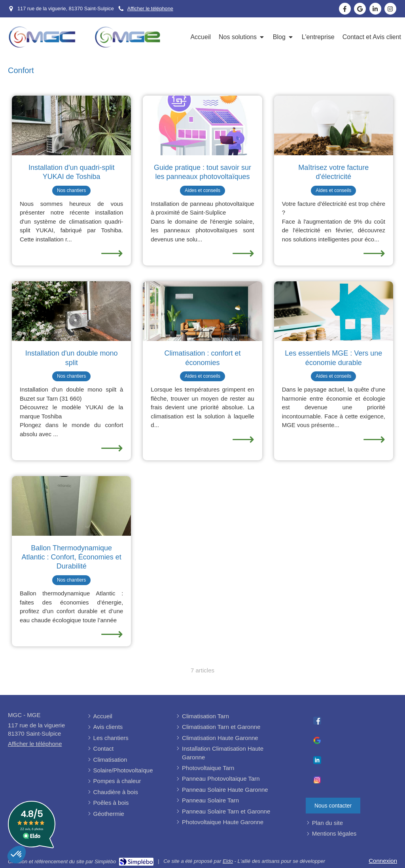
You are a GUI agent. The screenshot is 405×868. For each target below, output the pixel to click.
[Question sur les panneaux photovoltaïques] (202, 125)
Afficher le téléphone (150, 8)
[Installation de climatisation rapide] (71, 311)
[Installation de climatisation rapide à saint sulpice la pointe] (71, 125)
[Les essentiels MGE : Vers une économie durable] (334, 311)
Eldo (228, 861)
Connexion (383, 861)
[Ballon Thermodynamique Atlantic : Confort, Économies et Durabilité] (71, 506)
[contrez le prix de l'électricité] (334, 125)
